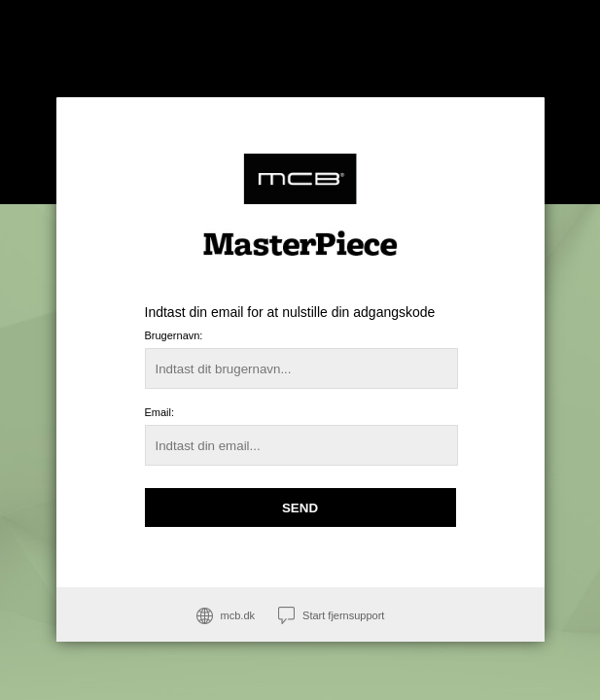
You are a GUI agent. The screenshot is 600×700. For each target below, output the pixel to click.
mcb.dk (238, 615)
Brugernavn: (174, 335)
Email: (160, 412)
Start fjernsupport (343, 615)
